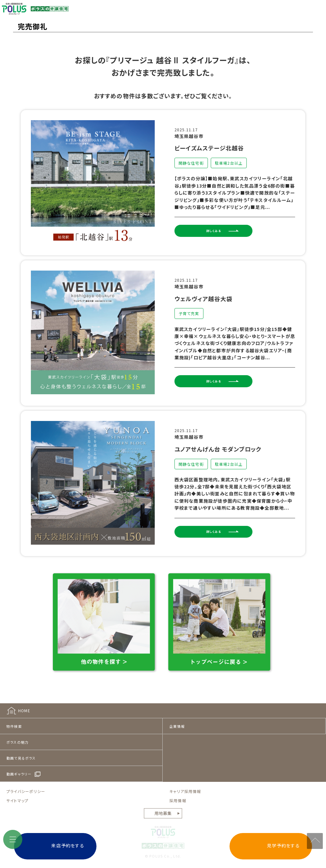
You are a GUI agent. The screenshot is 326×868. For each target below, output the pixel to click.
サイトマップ (17, 795)
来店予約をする (98, 845)
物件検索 (14, 721)
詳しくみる (225, 233)
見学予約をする (253, 845)
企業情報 (177, 721)
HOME (24, 705)
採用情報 (178, 795)
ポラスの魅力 (18, 737)
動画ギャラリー (19, 768)
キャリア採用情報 (185, 786)
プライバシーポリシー (26, 786)
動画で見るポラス (21, 753)
